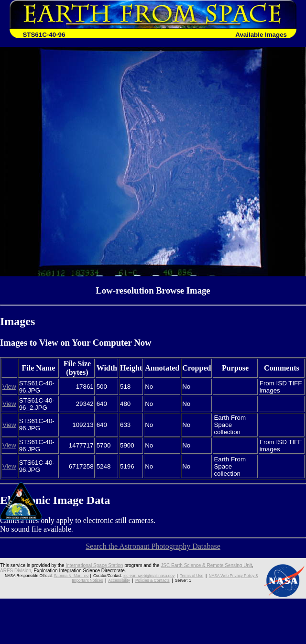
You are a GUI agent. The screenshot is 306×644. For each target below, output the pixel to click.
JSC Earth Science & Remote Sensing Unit (206, 565)
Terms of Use (191, 576)
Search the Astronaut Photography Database (153, 546)
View (9, 387)
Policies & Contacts (153, 580)
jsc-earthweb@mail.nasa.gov (149, 576)
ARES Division (16, 571)
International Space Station (94, 565)
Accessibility (119, 580)
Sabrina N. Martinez (71, 576)
